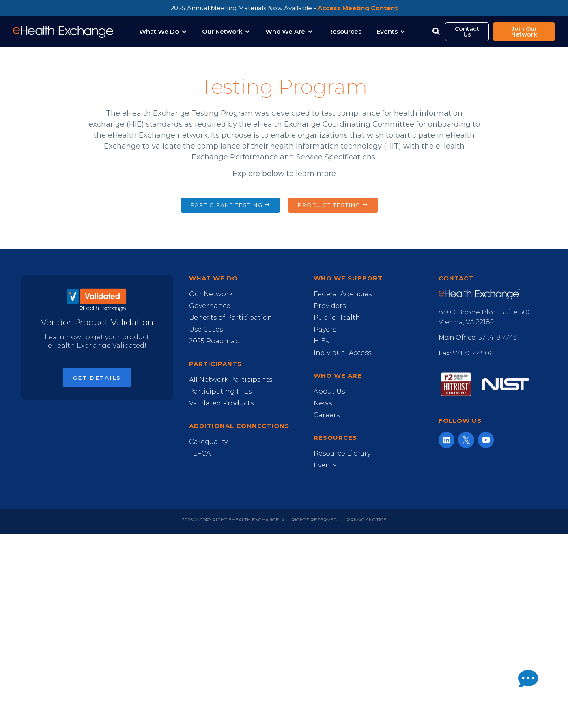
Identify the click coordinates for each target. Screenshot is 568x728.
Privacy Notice (367, 520)
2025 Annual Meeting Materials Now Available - (284, 8)
